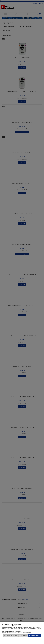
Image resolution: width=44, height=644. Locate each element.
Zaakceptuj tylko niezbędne (11, 636)
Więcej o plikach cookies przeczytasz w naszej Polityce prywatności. (17, 633)
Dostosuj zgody (23, 636)
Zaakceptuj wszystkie (34, 636)
